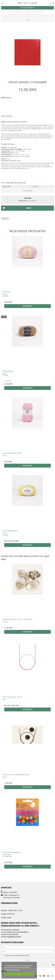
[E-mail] (27, 951)
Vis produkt (28, 306)
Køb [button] (16, 208)
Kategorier (28, 8)
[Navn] (27, 947)
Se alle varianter (27, 191)
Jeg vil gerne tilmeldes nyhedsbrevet (21, 955)
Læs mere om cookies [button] (12, 970)
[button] (27, 16)
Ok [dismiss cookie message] (19, 974)
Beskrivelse (5, 219)
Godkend (27, 960)
